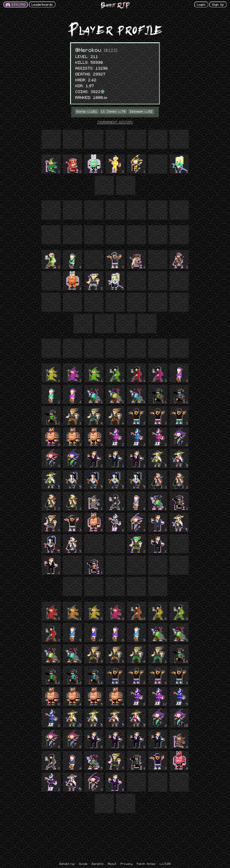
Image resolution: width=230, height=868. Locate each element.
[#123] (111, 50)
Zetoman (141, 111)
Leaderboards (42, 4)
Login (201, 4)
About (112, 864)
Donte (87, 111)
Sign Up (218, 4)
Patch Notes (146, 864)
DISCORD (19, 4)
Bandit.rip (67, 864)
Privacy (127, 864)
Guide (83, 864)
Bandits (98, 864)
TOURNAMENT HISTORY (115, 122)
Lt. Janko (114, 111)
